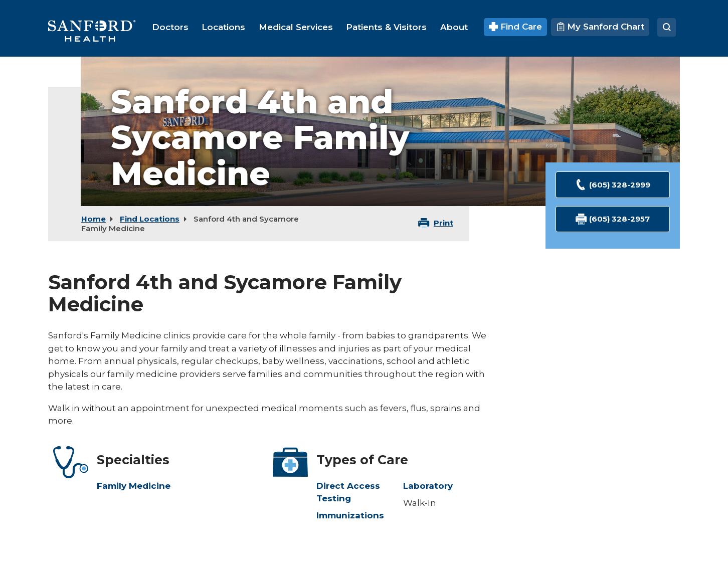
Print (443, 223)
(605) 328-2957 (613, 219)
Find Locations (150, 219)
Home (94, 219)
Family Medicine (134, 486)
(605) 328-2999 (613, 185)
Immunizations (350, 515)
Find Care (516, 27)
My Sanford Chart (600, 27)
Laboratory (428, 486)
